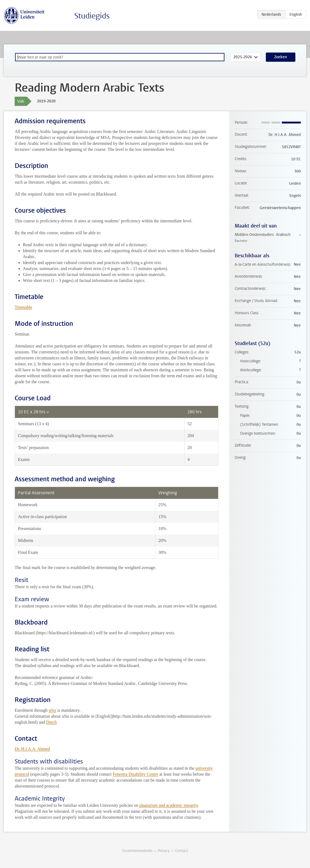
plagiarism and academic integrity (169, 805)
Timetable (23, 307)
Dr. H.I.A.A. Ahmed (32, 749)
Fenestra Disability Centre (135, 774)
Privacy (164, 851)
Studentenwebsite (137, 851)
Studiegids (92, 16)
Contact (182, 851)
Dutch (51, 722)
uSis (53, 710)
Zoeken (281, 57)
